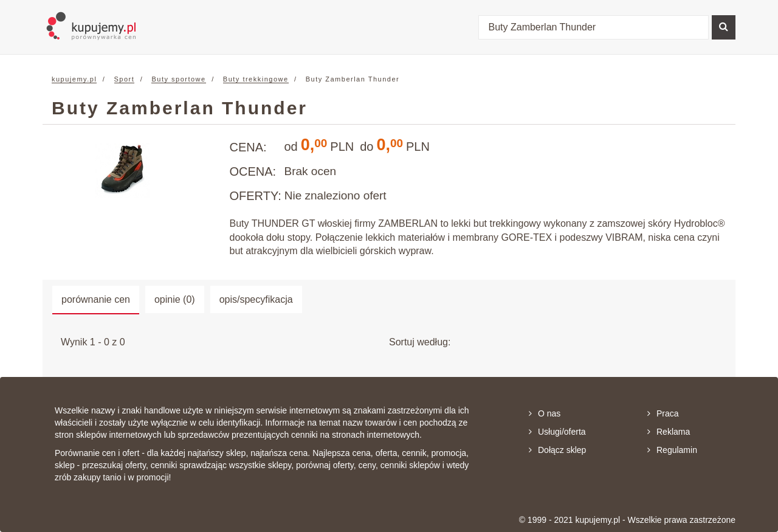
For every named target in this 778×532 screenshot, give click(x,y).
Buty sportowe (178, 79)
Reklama (669, 432)
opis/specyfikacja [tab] (256, 299)
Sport (125, 79)
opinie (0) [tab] (175, 299)
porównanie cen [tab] (96, 299)
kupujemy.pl (74, 79)
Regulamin (672, 450)
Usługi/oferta (557, 432)
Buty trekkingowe (256, 79)
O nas (545, 413)
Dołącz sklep (557, 450)
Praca (663, 413)
